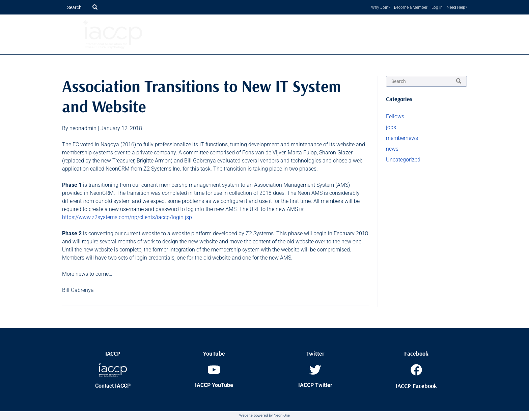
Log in (437, 7)
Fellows (395, 116)
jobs (391, 127)
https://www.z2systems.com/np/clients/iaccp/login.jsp (127, 217)
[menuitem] (219, 35)
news (392, 149)
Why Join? (381, 7)
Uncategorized (403, 160)
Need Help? (457, 7)
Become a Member (411, 7)
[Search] (83, 7)
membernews (402, 138)
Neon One (282, 415)
